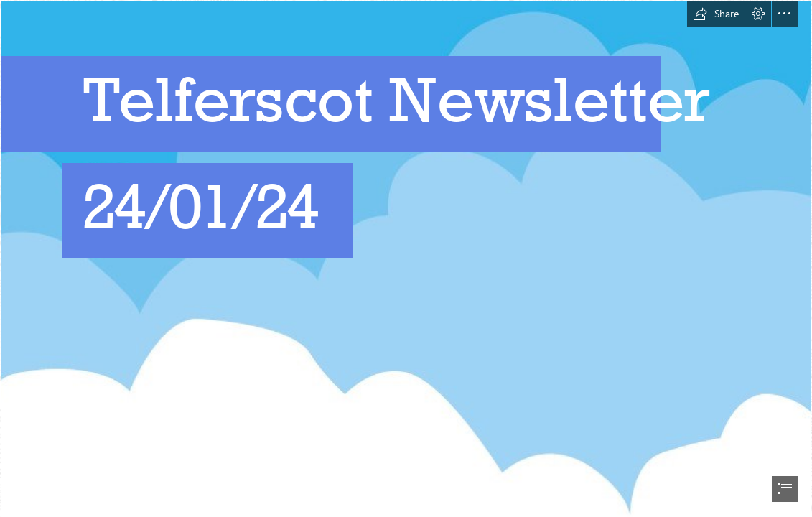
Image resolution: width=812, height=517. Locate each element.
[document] (406, 258)
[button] (716, 14)
